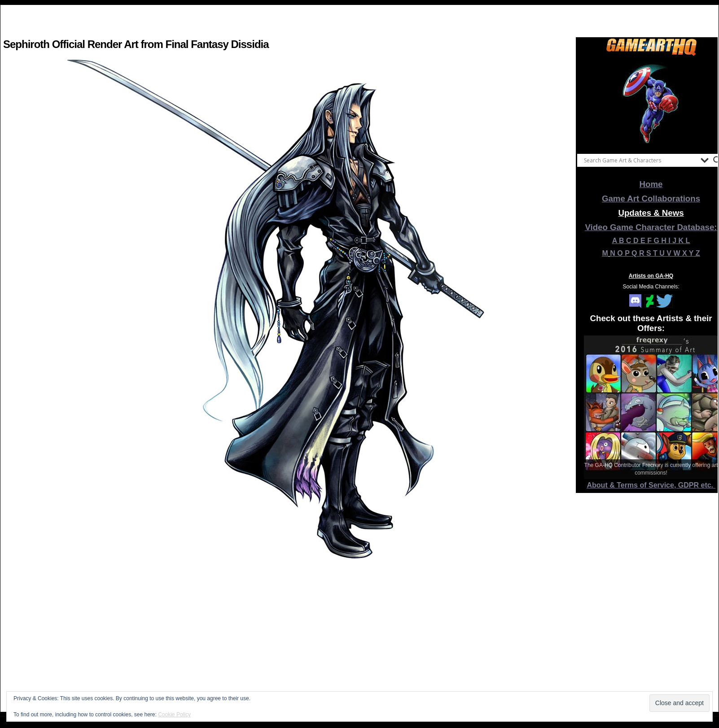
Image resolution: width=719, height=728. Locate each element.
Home (651, 184)
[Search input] (640, 160)
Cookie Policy (174, 715)
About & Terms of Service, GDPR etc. (651, 485)
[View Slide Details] (651, 103)
